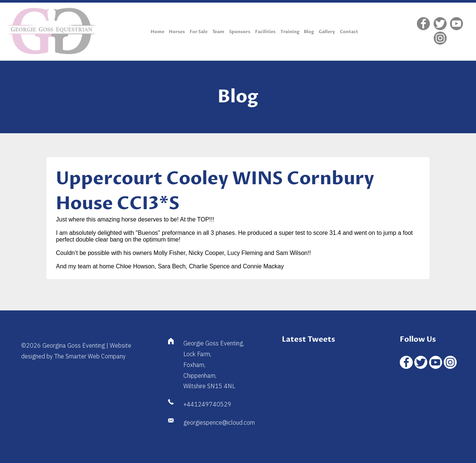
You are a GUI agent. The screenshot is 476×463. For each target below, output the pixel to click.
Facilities (265, 32)
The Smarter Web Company (90, 356)
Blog (309, 32)
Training (290, 32)
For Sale (199, 32)
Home (157, 32)
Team (218, 32)
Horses (177, 32)
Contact (349, 32)
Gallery (327, 32)
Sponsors (240, 32)
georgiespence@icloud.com (219, 422)
